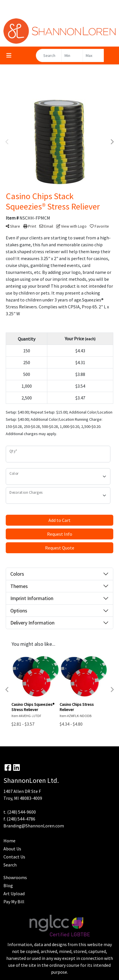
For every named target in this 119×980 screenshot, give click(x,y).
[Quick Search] (49, 55)
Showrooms (15, 877)
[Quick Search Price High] (93, 55)
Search (10, 865)
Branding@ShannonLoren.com (34, 826)
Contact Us (14, 857)
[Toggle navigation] (9, 55)
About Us (12, 849)
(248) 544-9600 (22, 812)
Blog (8, 885)
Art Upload (14, 893)
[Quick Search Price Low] (72, 55)
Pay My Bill (14, 902)
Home (9, 841)
